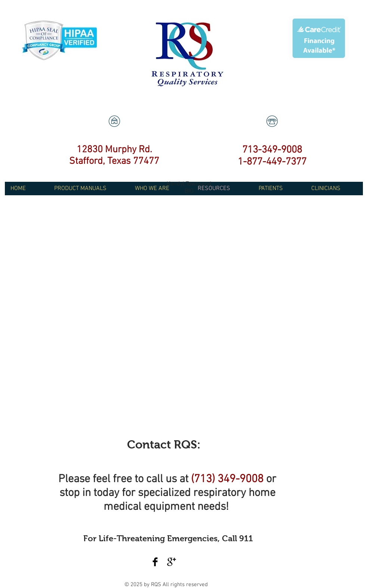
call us (161, 479)
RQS (157, 585)
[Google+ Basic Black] (172, 562)
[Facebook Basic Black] (155, 562)
